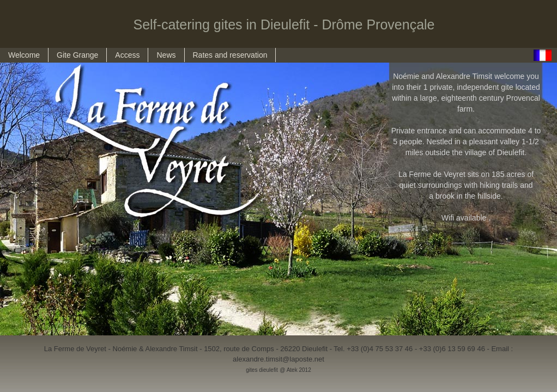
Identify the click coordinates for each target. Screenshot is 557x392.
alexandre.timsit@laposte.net (278, 359)
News (166, 55)
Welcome (24, 55)
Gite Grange (77, 55)
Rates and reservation (230, 55)
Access (127, 55)
